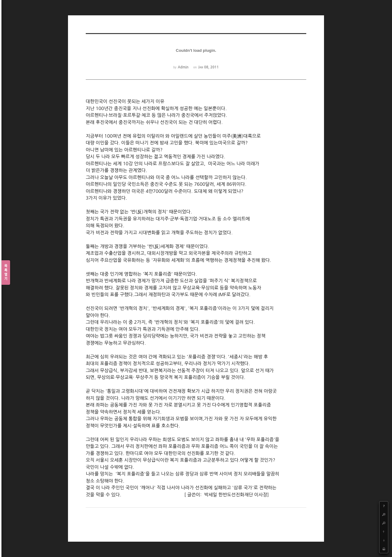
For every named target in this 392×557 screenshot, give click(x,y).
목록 (6, 273)
